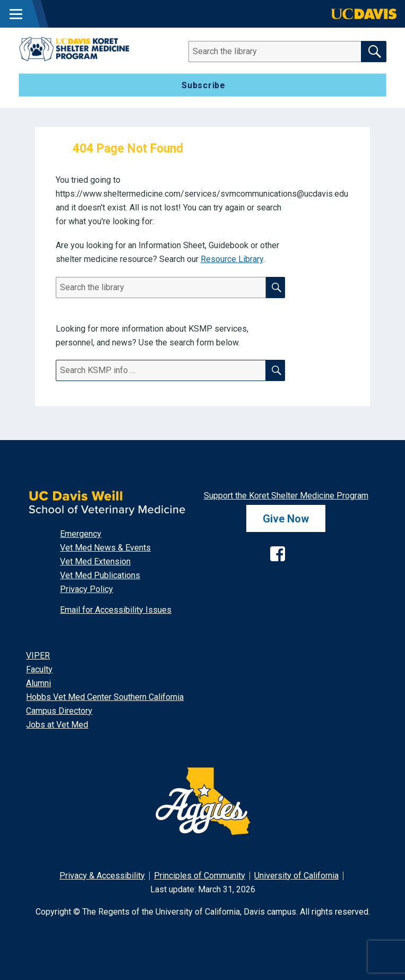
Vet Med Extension (95, 561)
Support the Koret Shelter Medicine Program (286, 496)
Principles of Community (200, 876)
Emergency (81, 534)
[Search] (282, 52)
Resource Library (232, 259)
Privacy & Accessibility (102, 876)
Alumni (38, 683)
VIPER (38, 656)
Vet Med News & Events (105, 548)
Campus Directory (59, 711)
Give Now (286, 519)
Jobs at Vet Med (57, 725)
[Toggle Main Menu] (16, 14)
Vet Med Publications (100, 575)
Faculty (39, 669)
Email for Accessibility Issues (116, 610)
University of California (296, 876)
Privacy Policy (87, 589)
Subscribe (204, 85)
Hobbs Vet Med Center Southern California (105, 697)
